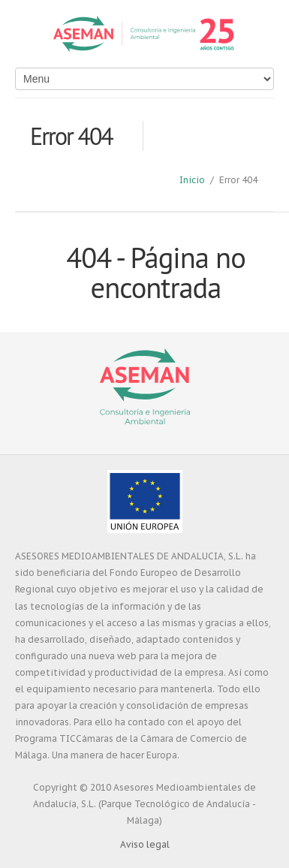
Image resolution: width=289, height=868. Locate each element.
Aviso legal (145, 844)
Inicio (192, 180)
